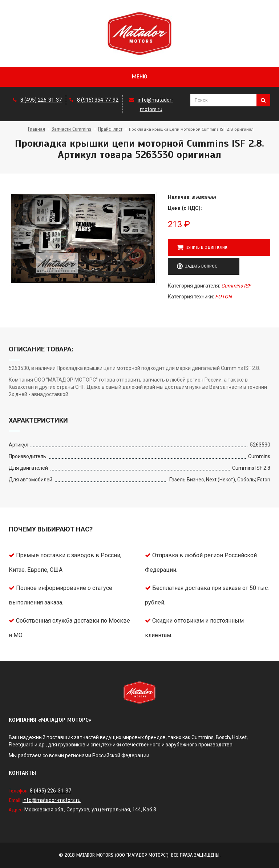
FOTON (223, 297)
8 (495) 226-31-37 (41, 100)
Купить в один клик (202, 248)
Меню (139, 77)
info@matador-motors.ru (52, 800)
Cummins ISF (236, 286)
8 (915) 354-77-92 (98, 100)
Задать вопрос (197, 266)
